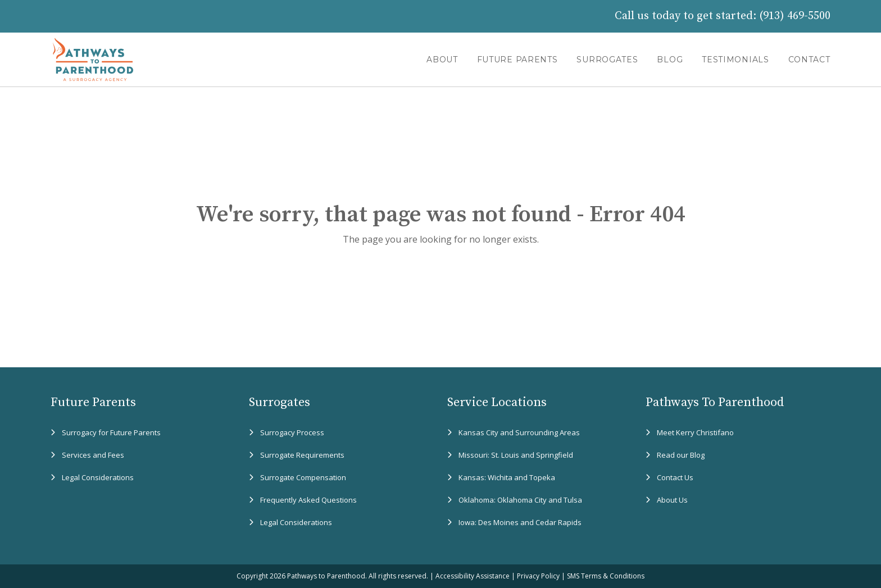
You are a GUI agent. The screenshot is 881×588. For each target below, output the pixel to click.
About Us (672, 500)
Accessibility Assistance (473, 576)
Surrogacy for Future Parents (111, 432)
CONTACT (809, 60)
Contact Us (675, 477)
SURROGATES (607, 60)
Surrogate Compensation (303, 477)
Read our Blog (681, 455)
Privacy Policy (538, 576)
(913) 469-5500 (795, 16)
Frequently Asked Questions (308, 500)
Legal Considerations (98, 477)
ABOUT (442, 60)
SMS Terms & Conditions (606, 576)
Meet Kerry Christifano (695, 432)
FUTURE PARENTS (517, 60)
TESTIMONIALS (735, 60)
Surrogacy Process (292, 432)
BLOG (670, 60)
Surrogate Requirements (302, 455)
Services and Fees (93, 455)
